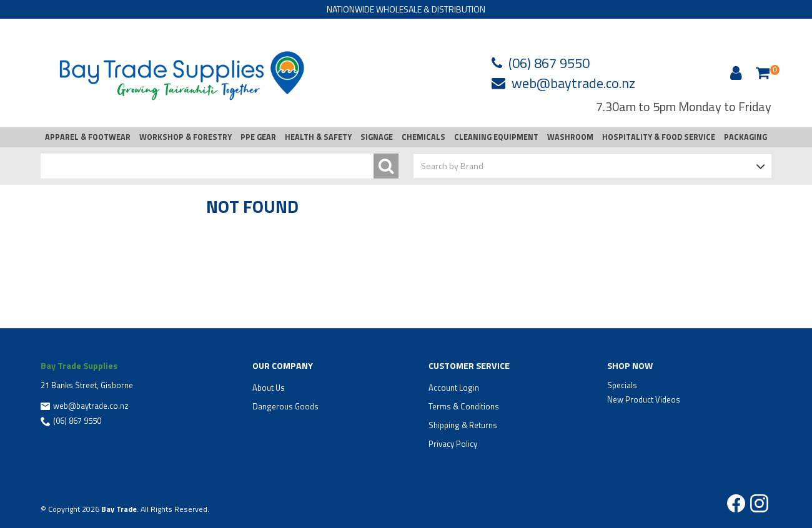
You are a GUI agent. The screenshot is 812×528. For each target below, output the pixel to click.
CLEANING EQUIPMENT (496, 137)
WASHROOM (570, 137)
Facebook (736, 503)
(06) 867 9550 (549, 63)
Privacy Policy (453, 444)
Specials (622, 385)
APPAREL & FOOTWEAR (88, 137)
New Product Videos (644, 399)
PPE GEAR (258, 137)
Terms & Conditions (464, 406)
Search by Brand (452, 166)
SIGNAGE (377, 137)
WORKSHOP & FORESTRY (186, 137)
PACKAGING (745, 137)
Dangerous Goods (285, 406)
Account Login (454, 388)
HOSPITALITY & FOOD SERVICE (659, 137)
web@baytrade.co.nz (573, 83)
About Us (269, 388)
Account (734, 73)
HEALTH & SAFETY (318, 137)
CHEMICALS (423, 137)
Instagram (759, 503)
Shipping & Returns (463, 425)
